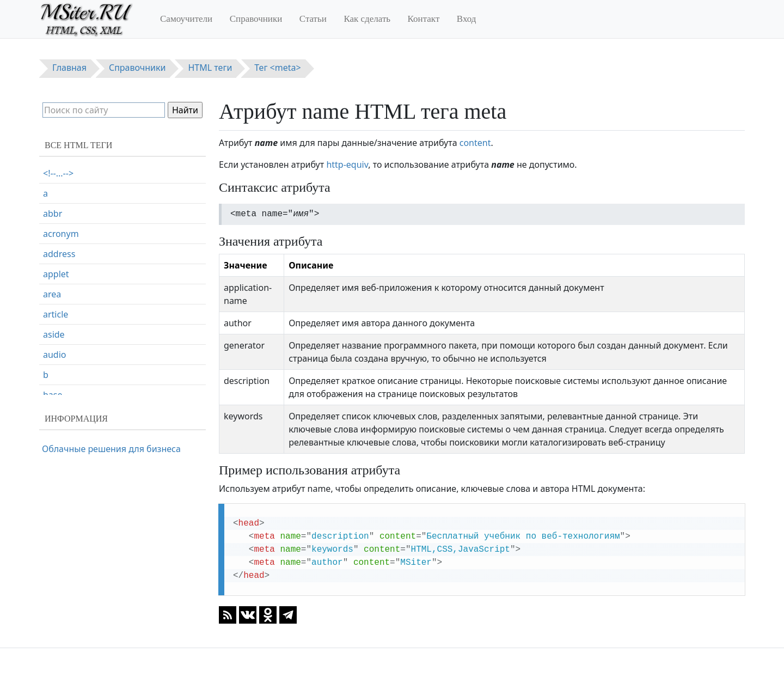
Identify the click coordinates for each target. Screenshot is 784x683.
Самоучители (186, 19)
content (475, 143)
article (56, 314)
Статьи (313, 19)
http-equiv (347, 164)
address (59, 254)
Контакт (424, 19)
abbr (53, 214)
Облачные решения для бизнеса (111, 449)
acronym (61, 234)
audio (55, 355)
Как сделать (367, 19)
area (52, 294)
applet (56, 274)
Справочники (256, 19)
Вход (467, 19)
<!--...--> (58, 173)
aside (54, 334)
